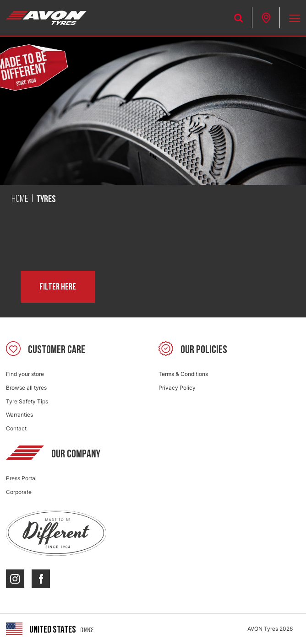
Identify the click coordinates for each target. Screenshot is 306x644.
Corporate (19, 492)
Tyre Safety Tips (27, 401)
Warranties (19, 415)
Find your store (25, 374)
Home (20, 199)
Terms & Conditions (183, 374)
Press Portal (21, 478)
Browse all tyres (26, 388)
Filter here (58, 287)
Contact (16, 428)
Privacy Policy (177, 388)
